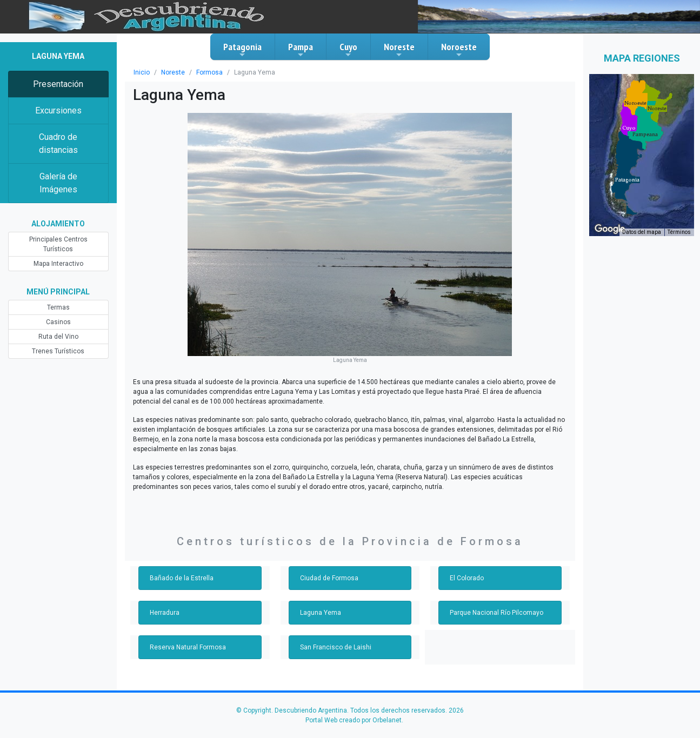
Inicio (142, 72)
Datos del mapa (642, 232)
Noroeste (459, 50)
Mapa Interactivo (58, 264)
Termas (58, 307)
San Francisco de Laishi (336, 647)
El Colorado (467, 578)
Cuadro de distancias (58, 143)
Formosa (209, 72)
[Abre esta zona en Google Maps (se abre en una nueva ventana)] (610, 229)
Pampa (301, 50)
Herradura (165, 613)
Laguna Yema (321, 613)
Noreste (399, 50)
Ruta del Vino (58, 337)
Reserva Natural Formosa (188, 647)
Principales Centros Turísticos (58, 244)
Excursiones (58, 110)
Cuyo (348, 50)
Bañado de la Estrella (182, 578)
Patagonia (242, 50)
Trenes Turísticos (58, 351)
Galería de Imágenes (58, 183)
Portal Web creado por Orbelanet (354, 720)
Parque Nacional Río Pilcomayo (496, 613)
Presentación (58, 84)
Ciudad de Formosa (329, 578)
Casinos (58, 322)
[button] (627, 180)
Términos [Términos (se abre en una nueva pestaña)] (679, 232)
